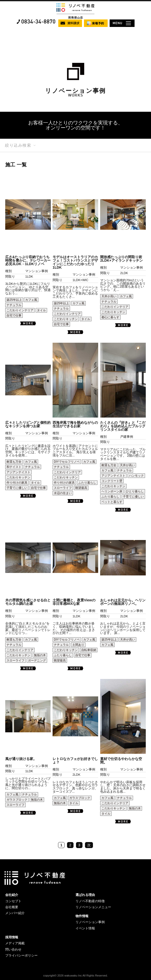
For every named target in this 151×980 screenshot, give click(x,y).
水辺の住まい (63, 493)
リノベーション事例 (90, 922)
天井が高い (109, 296)
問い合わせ (13, 949)
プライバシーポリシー (21, 955)
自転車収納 (89, 650)
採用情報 (12, 937)
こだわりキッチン (66, 319)
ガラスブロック (17, 800)
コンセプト (13, 901)
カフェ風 (31, 300)
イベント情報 (85, 928)
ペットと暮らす (112, 502)
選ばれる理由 (85, 895)
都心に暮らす (110, 317)
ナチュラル (14, 305)
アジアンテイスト (18, 472)
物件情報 (82, 916)
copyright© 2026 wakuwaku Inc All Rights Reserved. (76, 976)
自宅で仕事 (14, 316)
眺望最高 (81, 488)
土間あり (78, 645)
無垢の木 (40, 655)
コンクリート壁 (112, 481)
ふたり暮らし (87, 483)
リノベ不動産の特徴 (90, 901)
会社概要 (12, 907)
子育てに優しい (17, 488)
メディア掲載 (15, 943)
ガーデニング (37, 660)
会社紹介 (12, 895)
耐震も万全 (14, 462)
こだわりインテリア (20, 310)
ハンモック (136, 476)
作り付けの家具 (17, 483)
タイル (41, 310)
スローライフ (63, 488)
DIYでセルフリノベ (67, 462)
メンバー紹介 (15, 913)
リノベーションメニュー (93, 907)
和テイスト (14, 467)
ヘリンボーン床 (112, 491)
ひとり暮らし (135, 491)
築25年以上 (14, 300)
